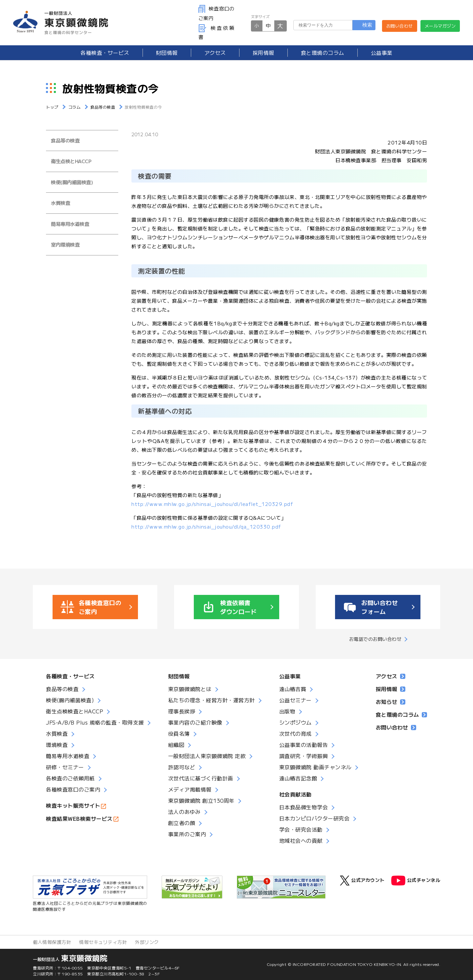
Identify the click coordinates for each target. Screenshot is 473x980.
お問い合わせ (400, 26)
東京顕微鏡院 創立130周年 (201, 800)
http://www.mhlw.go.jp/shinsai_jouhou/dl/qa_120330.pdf (206, 526)
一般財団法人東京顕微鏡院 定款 (207, 756)
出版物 (287, 711)
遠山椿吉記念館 (298, 778)
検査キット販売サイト (73, 805)
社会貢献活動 (295, 794)
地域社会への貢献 (301, 840)
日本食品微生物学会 (304, 807)
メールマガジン (440, 26)
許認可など (182, 767)
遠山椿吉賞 (293, 689)
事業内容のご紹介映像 (195, 722)
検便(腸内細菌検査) (72, 182)
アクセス (215, 53)
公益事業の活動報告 (304, 745)
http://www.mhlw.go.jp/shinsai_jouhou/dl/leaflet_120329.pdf (212, 504)
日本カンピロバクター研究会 (315, 818)
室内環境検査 (65, 244)
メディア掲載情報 (190, 789)
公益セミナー (295, 700)
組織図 (176, 745)
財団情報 (167, 53)
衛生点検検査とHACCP (75, 711)
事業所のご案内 (187, 834)
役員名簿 (179, 733)
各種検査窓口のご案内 (73, 789)
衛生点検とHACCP (71, 161)
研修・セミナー (65, 767)
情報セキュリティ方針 (103, 942)
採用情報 (263, 53)
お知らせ (391, 702)
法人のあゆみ (184, 812)
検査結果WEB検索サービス (79, 818)
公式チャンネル (416, 881)
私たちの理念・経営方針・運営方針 (212, 700)
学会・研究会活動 (301, 829)
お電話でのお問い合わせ (375, 639)
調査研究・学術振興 (304, 756)
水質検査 (60, 203)
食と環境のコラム (323, 53)
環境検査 (57, 745)
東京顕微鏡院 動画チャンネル (315, 767)
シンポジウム (295, 722)
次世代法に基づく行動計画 (201, 778)
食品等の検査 (65, 140)
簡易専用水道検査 (70, 224)
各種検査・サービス (70, 676)
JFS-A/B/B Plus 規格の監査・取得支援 (95, 722)
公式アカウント (362, 881)
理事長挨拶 (182, 711)
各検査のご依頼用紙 (70, 778)
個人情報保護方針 (52, 942)
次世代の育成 (295, 733)
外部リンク (147, 942)
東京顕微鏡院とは (190, 689)
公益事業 (382, 53)
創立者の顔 (182, 823)
